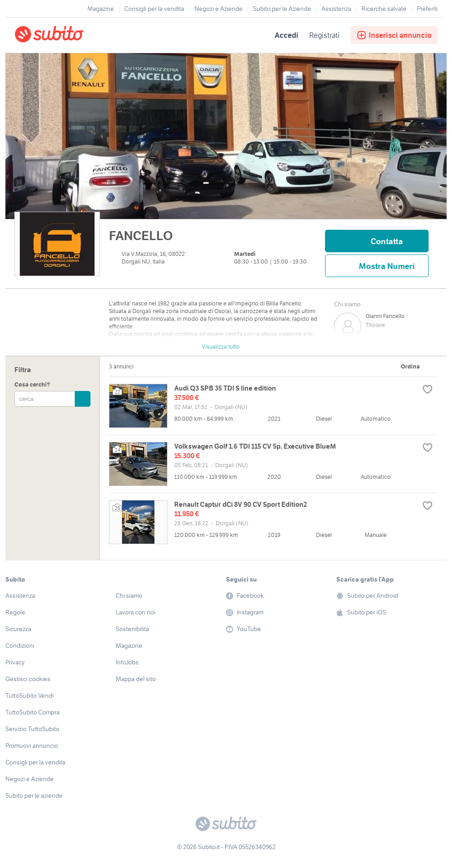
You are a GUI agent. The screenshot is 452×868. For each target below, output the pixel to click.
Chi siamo (347, 304)
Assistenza (336, 9)
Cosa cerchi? (32, 384)
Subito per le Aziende (282, 9)
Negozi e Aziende (219, 9)
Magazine (101, 9)
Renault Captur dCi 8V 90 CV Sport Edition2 (241, 504)
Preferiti (427, 9)
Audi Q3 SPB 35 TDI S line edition (225, 388)
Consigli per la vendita (154, 9)
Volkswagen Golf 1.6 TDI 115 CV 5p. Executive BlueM (255, 446)
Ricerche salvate (384, 9)
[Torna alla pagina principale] (66, 35)
